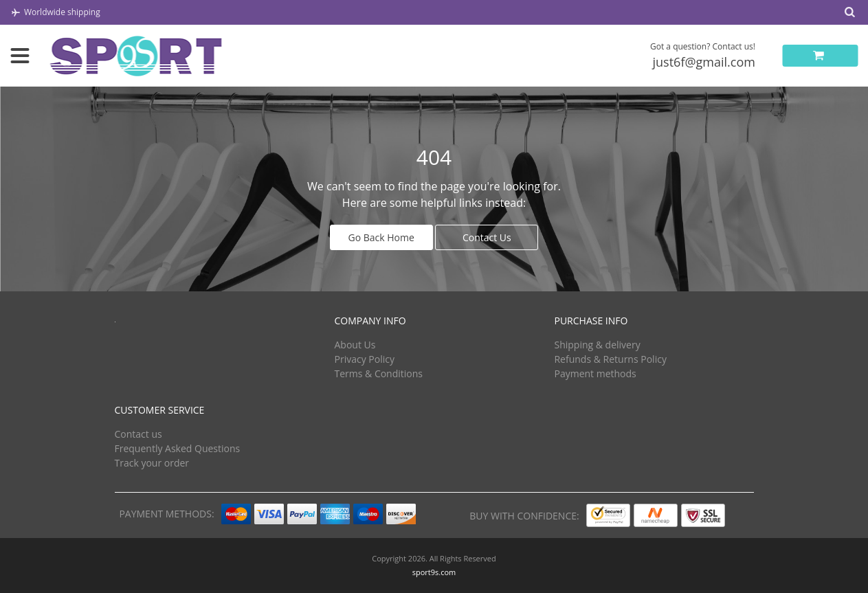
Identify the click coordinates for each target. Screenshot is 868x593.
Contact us (138, 434)
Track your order (152, 463)
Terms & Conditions (378, 373)
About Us (355, 345)
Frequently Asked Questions (178, 448)
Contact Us (487, 237)
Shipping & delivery (597, 345)
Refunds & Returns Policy (610, 359)
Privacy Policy (364, 359)
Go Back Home (381, 237)
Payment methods (595, 373)
